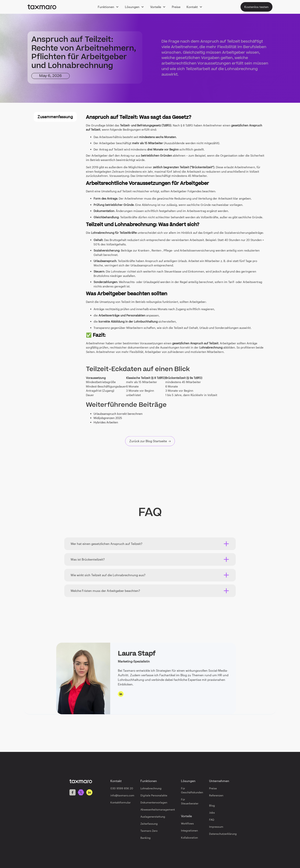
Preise (176, 7)
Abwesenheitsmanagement (158, 809)
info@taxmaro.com (122, 795)
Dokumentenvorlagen (154, 802)
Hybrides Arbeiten (106, 422)
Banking (146, 838)
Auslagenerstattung (153, 817)
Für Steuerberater (190, 801)
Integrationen (189, 830)
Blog (212, 805)
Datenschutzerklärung (223, 834)
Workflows (187, 823)
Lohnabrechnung (151, 788)
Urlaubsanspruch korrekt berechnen (118, 414)
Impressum (216, 827)
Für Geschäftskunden (192, 790)
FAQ (212, 820)
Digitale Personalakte (154, 795)
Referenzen (216, 795)
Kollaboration (189, 838)
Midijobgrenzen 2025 (108, 418)
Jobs (212, 813)
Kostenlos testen (256, 7)
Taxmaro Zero (149, 831)
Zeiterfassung (149, 824)
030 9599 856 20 (122, 788)
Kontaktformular (121, 802)
